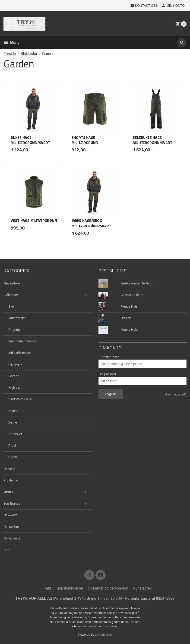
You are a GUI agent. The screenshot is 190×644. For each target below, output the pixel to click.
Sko (11, 306)
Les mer (135, 622)
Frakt (47, 588)
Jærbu (8, 492)
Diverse (14, 411)
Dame (13, 422)
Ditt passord (107, 374)
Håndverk (15, 364)
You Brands (12, 504)
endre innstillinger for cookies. (98, 626)
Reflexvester (13, 538)
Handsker (15, 434)
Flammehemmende (22, 341)
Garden (14, 376)
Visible (13, 457)
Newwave (11, 515)
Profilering (11, 480)
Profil (12, 446)
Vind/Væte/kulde (20, 399)
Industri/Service (19, 353)
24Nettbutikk (103, 635)
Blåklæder (11, 295)
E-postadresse (109, 357)
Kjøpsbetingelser (69, 588)
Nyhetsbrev (142, 588)
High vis (14, 388)
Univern (9, 469)
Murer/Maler (17, 318)
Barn (7, 550)
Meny (11, 43)
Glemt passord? (176, 394)
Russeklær (11, 527)
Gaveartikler (12, 283)
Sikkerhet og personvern (108, 588)
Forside (10, 54)
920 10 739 (113, 599)
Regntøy (14, 330)
